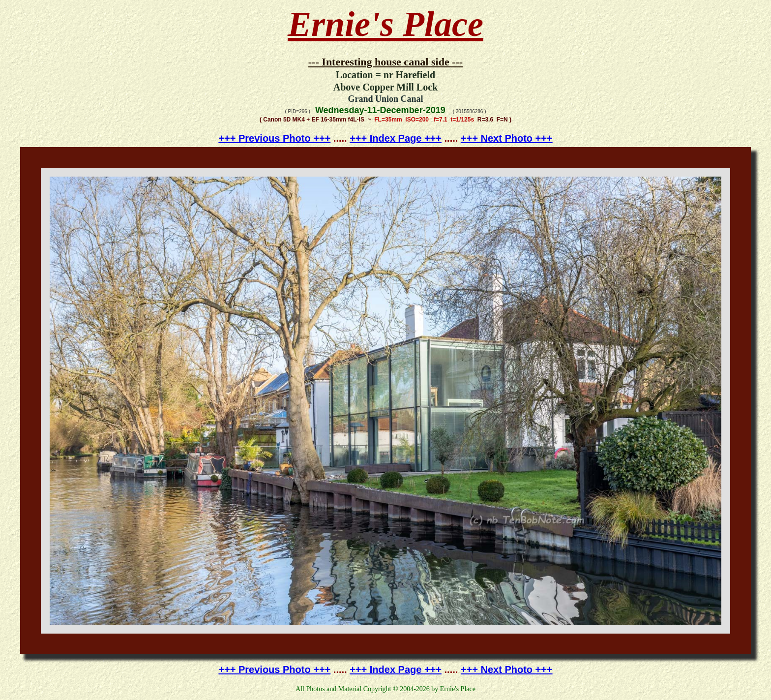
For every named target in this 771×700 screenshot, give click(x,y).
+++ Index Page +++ (396, 138)
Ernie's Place (385, 24)
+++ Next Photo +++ (507, 138)
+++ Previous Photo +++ (274, 138)
